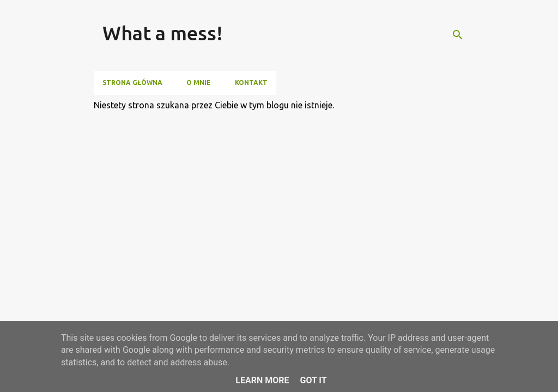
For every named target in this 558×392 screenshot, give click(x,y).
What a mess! (163, 33)
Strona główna (132, 82)
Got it (313, 380)
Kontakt (251, 82)
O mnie (199, 82)
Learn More (262, 380)
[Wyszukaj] (458, 35)
